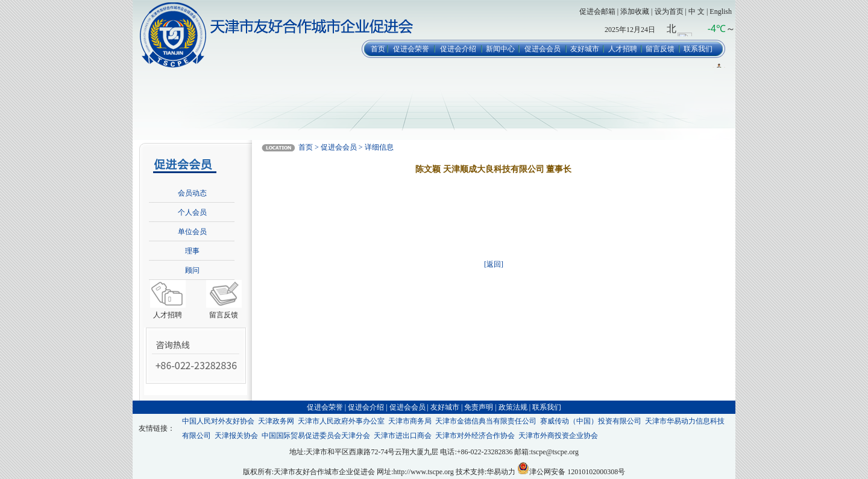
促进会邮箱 (597, 11)
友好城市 (585, 49)
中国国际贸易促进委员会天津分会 (316, 436)
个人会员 (192, 212)
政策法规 (513, 407)
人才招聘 (623, 49)
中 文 (697, 11)
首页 (378, 49)
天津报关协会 (236, 436)
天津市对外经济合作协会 (475, 436)
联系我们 (698, 49)
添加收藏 (635, 11)
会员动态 (192, 193)
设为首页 (669, 11)
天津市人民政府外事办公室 (341, 421)
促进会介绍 (458, 49)
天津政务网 (276, 421)
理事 (192, 251)
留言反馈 (660, 49)
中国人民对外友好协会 (218, 421)
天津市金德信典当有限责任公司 (486, 421)
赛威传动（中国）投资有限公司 (591, 421)
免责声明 (479, 407)
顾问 (192, 270)
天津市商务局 (410, 421)
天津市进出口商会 (403, 436)
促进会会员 (542, 49)
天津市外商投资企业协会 (558, 436)
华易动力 (501, 472)
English (721, 11)
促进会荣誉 (411, 49)
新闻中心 (500, 49)
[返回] (494, 264)
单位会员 (192, 232)
